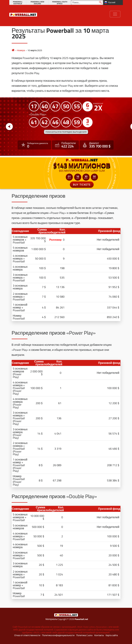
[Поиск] (87, 2)
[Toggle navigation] (115, 14)
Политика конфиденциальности (58, 635)
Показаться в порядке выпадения (66, 132)
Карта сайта (112, 635)
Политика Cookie (84, 635)
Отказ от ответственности (27, 635)
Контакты (99, 635)
